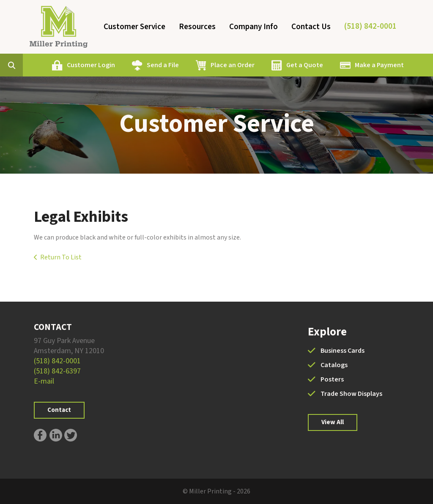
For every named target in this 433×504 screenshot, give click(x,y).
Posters (332, 379)
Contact (59, 410)
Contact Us (311, 27)
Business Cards (343, 351)
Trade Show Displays (351, 394)
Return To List (61, 257)
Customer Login (91, 65)
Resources (197, 27)
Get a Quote (305, 65)
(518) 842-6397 (57, 371)
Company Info (253, 27)
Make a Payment (379, 65)
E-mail (44, 381)
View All (333, 422)
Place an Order (233, 65)
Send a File (163, 65)
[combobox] (25, 65)
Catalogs (334, 365)
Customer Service (134, 27)
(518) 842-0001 (370, 26)
